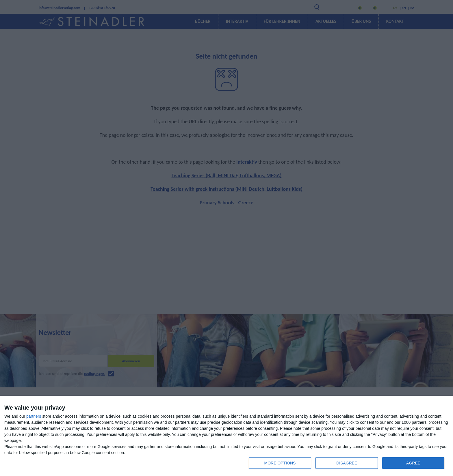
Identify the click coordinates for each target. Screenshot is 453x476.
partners (34, 416)
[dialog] (226, 436)
